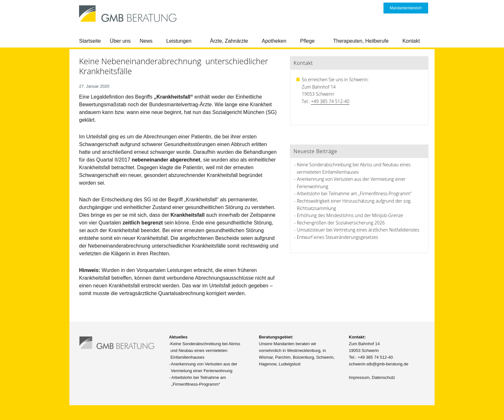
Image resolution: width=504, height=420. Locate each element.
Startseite (90, 41)
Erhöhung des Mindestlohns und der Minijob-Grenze (350, 215)
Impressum (359, 377)
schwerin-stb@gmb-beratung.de (378, 364)
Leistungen (179, 41)
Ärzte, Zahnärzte (229, 41)
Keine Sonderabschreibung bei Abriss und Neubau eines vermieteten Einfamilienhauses (205, 350)
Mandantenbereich (406, 8)
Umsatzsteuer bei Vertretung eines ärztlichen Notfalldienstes (358, 230)
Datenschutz (383, 377)
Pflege (307, 41)
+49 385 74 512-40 (330, 101)
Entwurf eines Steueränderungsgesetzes (338, 237)
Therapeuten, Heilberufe (361, 41)
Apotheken (274, 41)
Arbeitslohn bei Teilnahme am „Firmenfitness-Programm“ (354, 193)
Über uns (120, 41)
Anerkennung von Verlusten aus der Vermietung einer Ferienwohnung (204, 367)
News (146, 41)
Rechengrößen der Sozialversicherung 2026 (341, 223)
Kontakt (411, 41)
